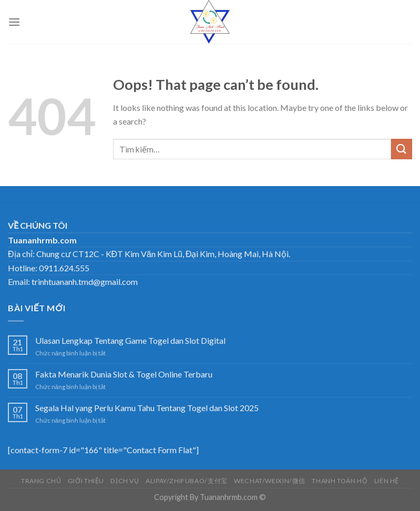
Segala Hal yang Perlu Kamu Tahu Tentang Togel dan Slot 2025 (147, 408)
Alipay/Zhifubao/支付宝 (187, 481)
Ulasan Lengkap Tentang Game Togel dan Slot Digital (130, 340)
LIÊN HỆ (387, 481)
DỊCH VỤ (125, 481)
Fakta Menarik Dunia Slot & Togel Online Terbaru (124, 374)
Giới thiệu (86, 481)
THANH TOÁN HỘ (340, 481)
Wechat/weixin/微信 (270, 481)
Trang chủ (41, 481)
